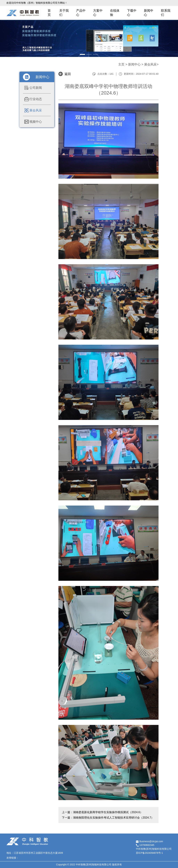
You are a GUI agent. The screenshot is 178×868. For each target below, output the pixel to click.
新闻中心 (149, 13)
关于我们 (64, 13)
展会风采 (150, 64)
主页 (121, 64)
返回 (68, 74)
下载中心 (132, 13)
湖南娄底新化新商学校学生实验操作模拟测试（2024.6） (108, 812)
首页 (49, 13)
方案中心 (98, 13)
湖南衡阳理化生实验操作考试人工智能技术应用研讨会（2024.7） (113, 818)
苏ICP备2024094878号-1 (149, 853)
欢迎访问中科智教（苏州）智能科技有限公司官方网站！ (37, 3)
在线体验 (115, 13)
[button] (82, 54)
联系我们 (166, 13)
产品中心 (81, 13)
